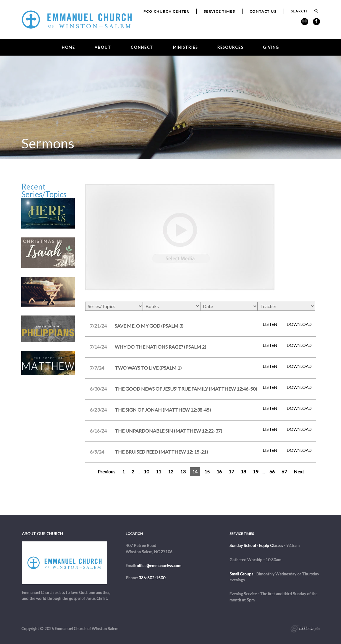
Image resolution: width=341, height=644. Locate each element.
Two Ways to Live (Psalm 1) (148, 368)
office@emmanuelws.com (159, 566)
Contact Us (263, 11)
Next (299, 471)
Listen (270, 324)
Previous (106, 471)
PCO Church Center (166, 11)
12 (171, 471)
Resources (230, 47)
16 (219, 471)
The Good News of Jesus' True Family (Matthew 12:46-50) (186, 389)
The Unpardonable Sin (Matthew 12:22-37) (168, 431)
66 (272, 471)
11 (159, 471)
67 (284, 471)
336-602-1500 (152, 578)
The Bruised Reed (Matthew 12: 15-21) (161, 452)
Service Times (219, 11)
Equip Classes (271, 546)
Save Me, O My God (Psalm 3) (149, 326)
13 (183, 471)
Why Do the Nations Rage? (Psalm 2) (160, 347)
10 (146, 471)
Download (299, 324)
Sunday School (243, 546)
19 (256, 471)
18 (243, 471)
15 (207, 471)
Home (69, 47)
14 (195, 471)
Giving (271, 47)
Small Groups (241, 574)
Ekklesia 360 (305, 630)
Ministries (185, 47)
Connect (142, 47)
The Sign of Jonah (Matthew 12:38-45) (163, 410)
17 (231, 471)
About (103, 47)
